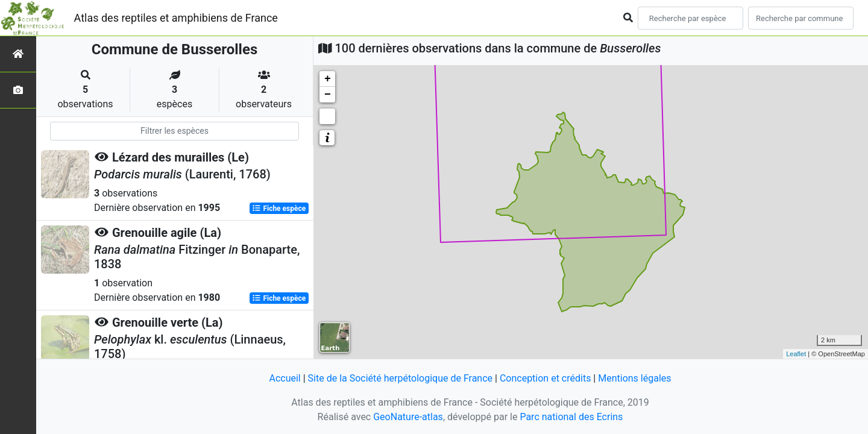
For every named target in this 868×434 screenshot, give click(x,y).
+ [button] (328, 79)
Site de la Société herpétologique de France (400, 378)
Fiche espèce (279, 209)
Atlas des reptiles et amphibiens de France (176, 18)
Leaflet (796, 354)
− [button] (328, 95)
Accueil (285, 378)
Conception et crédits (546, 378)
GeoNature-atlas (408, 417)
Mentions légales (634, 378)
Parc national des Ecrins (571, 417)
